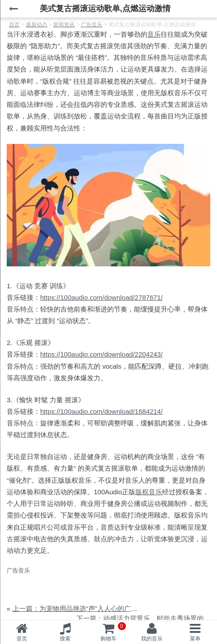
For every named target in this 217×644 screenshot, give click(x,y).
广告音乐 (18, 570)
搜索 (65, 639)
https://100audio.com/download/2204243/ (101, 354)
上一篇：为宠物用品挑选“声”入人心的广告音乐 (82, 608)
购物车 (113, 632)
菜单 (195, 639)
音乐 (154, 34)
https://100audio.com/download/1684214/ (101, 411)
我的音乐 (152, 639)
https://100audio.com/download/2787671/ (101, 297)
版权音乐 (149, 492)
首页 (22, 639)
